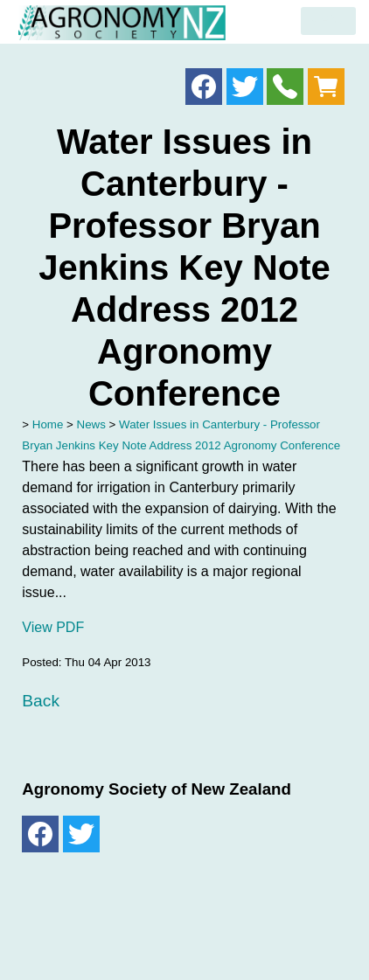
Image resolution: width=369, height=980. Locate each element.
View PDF (53, 627)
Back (41, 701)
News (91, 424)
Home (48, 424)
